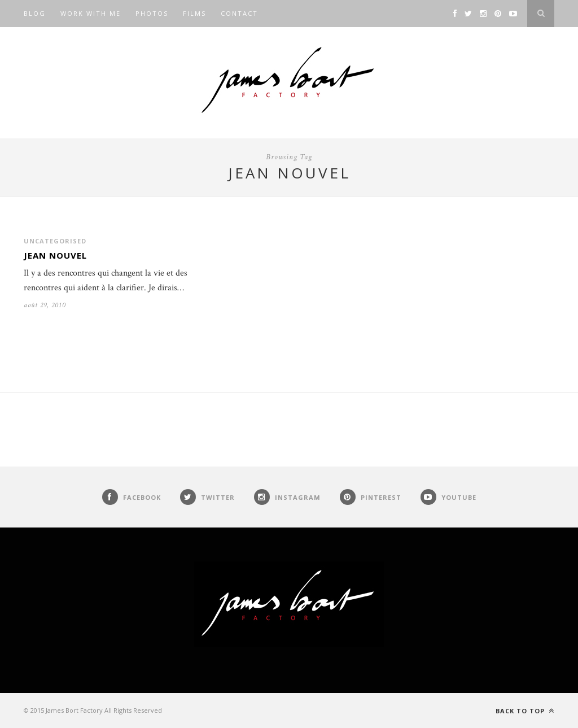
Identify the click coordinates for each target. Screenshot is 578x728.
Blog (35, 13)
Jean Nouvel (55, 255)
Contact (239, 13)
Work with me (91, 13)
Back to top (525, 711)
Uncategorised (55, 241)
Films (194, 13)
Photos (152, 13)
